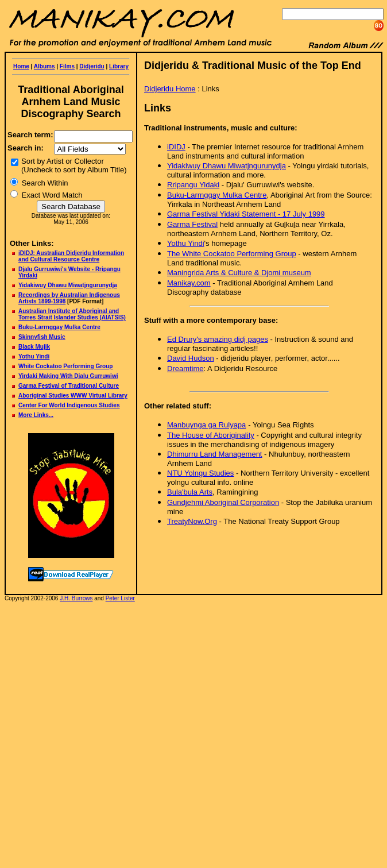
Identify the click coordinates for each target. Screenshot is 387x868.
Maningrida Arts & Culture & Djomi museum (239, 273)
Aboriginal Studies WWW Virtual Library (73, 396)
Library (119, 66)
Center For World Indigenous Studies (69, 405)
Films (67, 66)
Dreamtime (185, 369)
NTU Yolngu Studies (200, 473)
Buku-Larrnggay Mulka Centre (59, 327)
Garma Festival (192, 224)
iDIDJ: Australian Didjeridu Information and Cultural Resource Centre (71, 256)
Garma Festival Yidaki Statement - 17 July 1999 (246, 214)
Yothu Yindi (34, 356)
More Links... (36, 415)
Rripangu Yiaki (193, 185)
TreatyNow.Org (192, 521)
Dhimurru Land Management (214, 454)
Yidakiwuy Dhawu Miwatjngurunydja (227, 166)
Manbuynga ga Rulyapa (206, 425)
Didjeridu (92, 66)
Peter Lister (120, 598)
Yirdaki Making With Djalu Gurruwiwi (68, 376)
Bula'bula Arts (190, 492)
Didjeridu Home (170, 89)
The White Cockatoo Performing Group (232, 254)
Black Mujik (34, 347)
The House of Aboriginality (211, 435)
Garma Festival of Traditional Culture (69, 386)
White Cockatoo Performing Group (65, 366)
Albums (44, 66)
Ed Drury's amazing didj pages (218, 339)
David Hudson (191, 358)
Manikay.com (189, 283)
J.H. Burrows (76, 598)
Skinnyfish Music (42, 337)
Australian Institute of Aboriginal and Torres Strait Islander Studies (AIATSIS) (72, 314)
